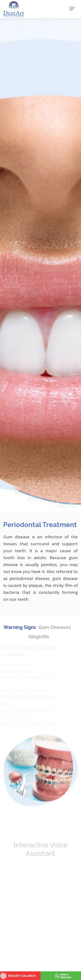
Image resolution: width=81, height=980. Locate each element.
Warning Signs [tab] (20, 627)
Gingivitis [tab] (39, 637)
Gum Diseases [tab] (55, 627)
